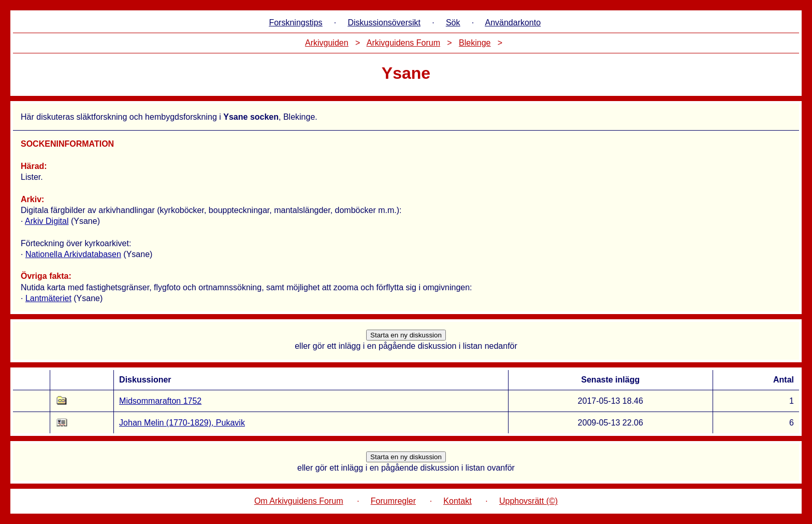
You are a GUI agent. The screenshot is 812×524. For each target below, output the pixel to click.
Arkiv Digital (47, 221)
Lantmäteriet (48, 298)
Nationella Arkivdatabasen (73, 254)
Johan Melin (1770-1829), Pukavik (182, 423)
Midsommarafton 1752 (160, 401)
